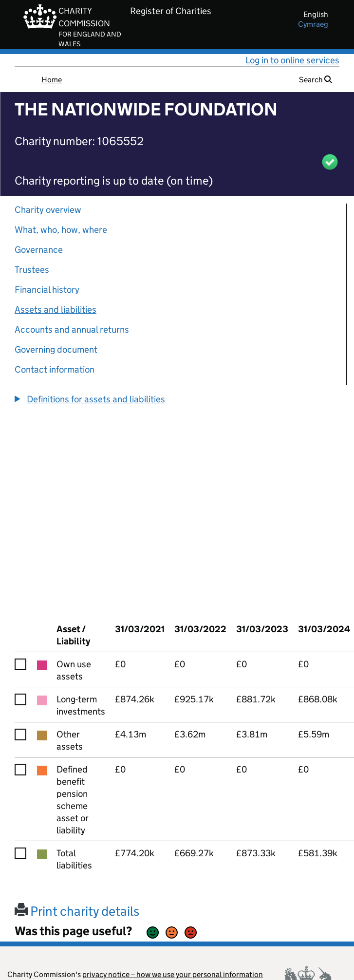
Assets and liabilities (56, 310)
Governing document (56, 349)
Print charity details (77, 911)
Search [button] (316, 80)
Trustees (32, 270)
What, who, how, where (61, 230)
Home (52, 80)
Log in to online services (292, 60)
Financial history (47, 290)
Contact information (55, 369)
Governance (39, 250)
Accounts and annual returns (72, 330)
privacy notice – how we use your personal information (173, 974)
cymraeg (313, 24)
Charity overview (48, 210)
